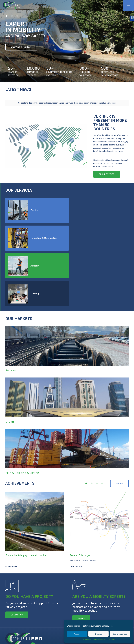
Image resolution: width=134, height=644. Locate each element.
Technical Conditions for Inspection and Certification (49, 625)
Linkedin (7, 612)
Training (98, 237)
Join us (9, 596)
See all (119, 426)
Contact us (11, 602)
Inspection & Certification (107, 209)
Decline (98, 634)
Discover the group (21, 47)
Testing (35, 209)
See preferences (120, 634)
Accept (77, 634)
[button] (7, 16)
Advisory (35, 237)
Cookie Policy (86, 640)
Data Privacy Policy (99, 640)
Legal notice (111, 640)
